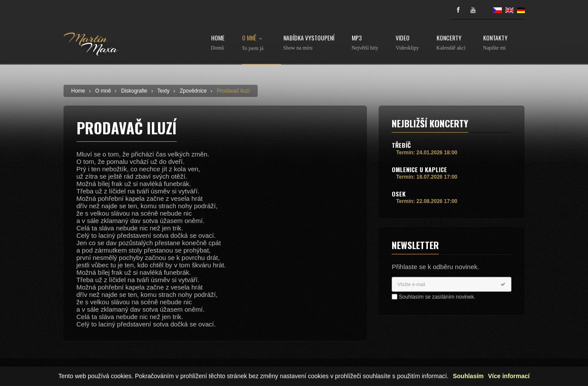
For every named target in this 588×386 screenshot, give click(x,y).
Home (218, 43)
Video (407, 43)
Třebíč (401, 145)
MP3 (365, 43)
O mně (254, 43)
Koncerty (451, 43)
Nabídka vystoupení (309, 43)
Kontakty (495, 43)
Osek (399, 194)
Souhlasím (468, 376)
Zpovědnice (193, 91)
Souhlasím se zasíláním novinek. (437, 297)
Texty (164, 91)
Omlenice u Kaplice (419, 169)
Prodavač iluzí (233, 91)
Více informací (509, 376)
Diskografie (134, 91)
